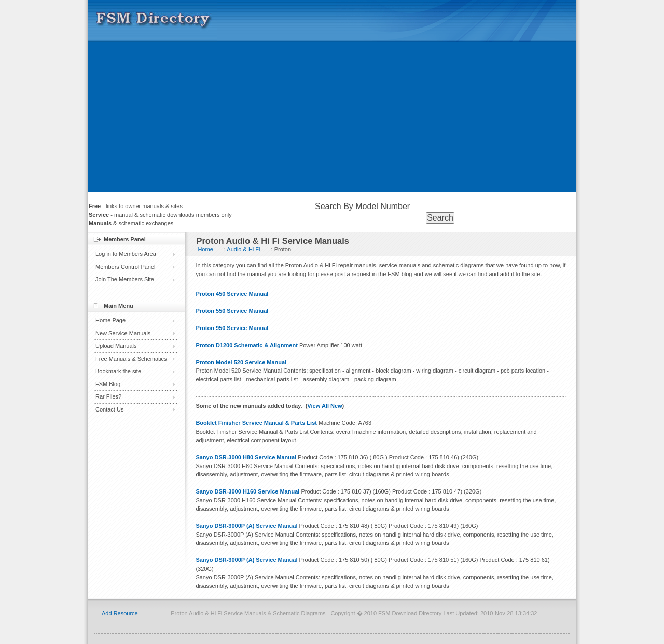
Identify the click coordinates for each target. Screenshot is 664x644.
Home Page (110, 320)
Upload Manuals (116, 346)
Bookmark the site (118, 371)
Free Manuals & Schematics (131, 359)
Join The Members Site (125, 279)
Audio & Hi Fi (243, 249)
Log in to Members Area (126, 254)
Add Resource (120, 613)
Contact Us (109, 409)
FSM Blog (108, 384)
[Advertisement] (332, 119)
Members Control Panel (126, 267)
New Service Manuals (123, 333)
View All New (324, 406)
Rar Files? (108, 396)
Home (205, 249)
